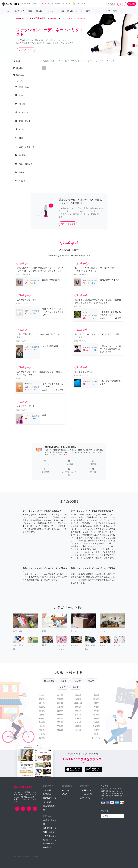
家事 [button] (30, 11)
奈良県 (78, 699)
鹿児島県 (96, 726)
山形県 (42, 715)
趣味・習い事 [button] (67, 11)
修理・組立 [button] (20, 11)
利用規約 (47, 794)
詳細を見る (63, 455)
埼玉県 (91, 681)
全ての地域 (49, 681)
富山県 (60, 695)
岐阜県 (60, 715)
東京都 (64, 681)
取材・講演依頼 (50, 832)
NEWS (64, 794)
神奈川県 (77, 681)
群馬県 (42, 730)
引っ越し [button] (40, 11)
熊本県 (96, 715)
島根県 (78, 711)
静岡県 (60, 718)
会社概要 (47, 790)
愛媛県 (96, 695)
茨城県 (42, 722)
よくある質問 (86, 794)
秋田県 (42, 711)
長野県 (60, 711)
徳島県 (78, 726)
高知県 (96, 699)
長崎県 (96, 711)
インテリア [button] (52, 11)
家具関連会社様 (50, 828)
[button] (111, 4)
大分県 (96, 718)
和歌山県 (78, 703)
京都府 (75, 687)
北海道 (42, 695)
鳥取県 (78, 707)
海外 (96, 734)
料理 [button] (88, 11)
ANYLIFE (66, 790)
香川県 (78, 730)
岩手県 (42, 703)
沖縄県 (96, 730)
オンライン (96, 738)
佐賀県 (96, 707)
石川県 (60, 699)
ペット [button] (79, 11)
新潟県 (42, 738)
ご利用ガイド (86, 790)
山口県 (78, 722)
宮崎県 (96, 722)
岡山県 (78, 715)
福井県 (60, 703)
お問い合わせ (86, 798)
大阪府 (63, 687)
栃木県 (42, 726)
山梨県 (60, 707)
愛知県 (60, 722)
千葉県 (42, 734)
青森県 (42, 699)
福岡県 (96, 703)
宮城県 (42, 707)
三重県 (60, 726)
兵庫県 (78, 695)
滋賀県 (60, 730)
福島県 (42, 718)
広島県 (78, 718)
